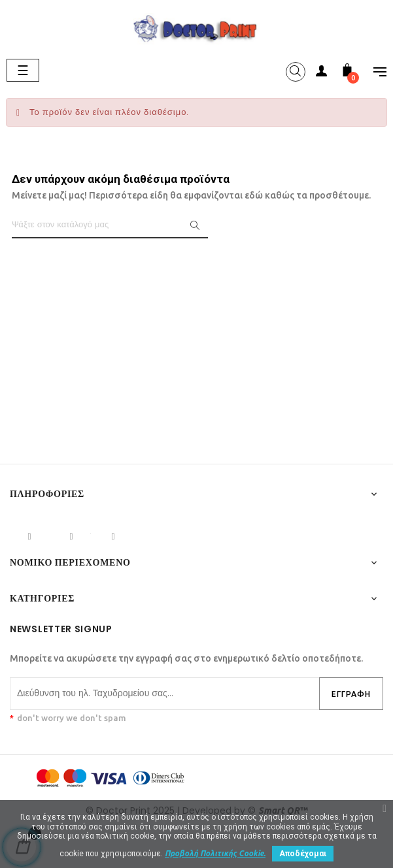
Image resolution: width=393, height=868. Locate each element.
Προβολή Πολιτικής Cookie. (215, 853)
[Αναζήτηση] (110, 225)
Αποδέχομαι (303, 854)
